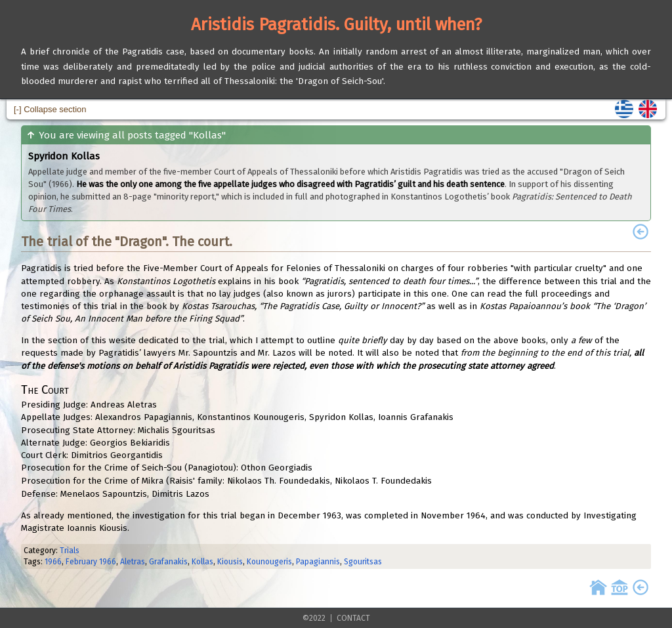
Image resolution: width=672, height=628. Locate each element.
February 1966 (91, 562)
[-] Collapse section (50, 109)
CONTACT (353, 618)
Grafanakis (168, 562)
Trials (70, 551)
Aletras (133, 562)
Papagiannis (318, 562)
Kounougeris (269, 562)
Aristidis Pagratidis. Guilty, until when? (336, 25)
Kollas (202, 562)
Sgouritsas (363, 562)
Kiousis (230, 562)
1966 (53, 562)
